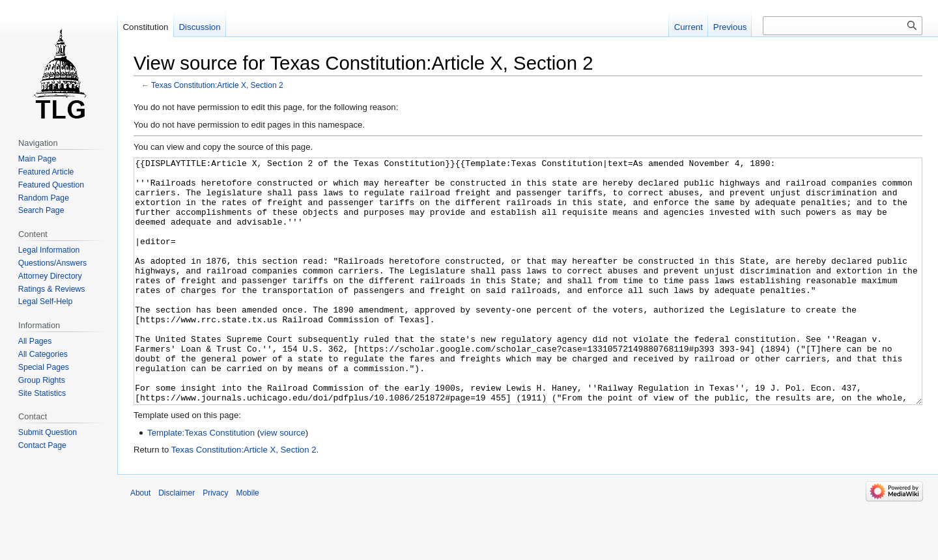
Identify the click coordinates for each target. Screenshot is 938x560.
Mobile (247, 542)
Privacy (215, 542)
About (140, 542)
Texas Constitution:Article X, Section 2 (217, 85)
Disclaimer (177, 542)
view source (283, 482)
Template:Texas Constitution (201, 482)
